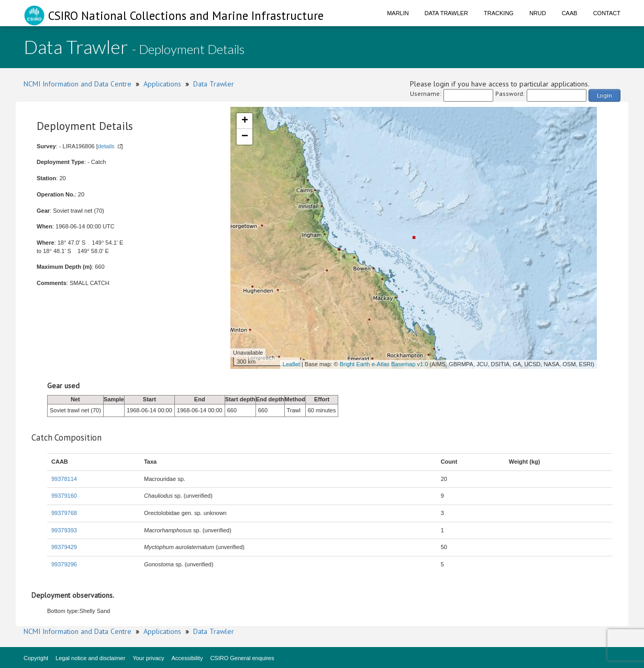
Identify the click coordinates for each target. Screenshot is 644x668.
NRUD (538, 13)
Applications (162, 84)
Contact (607, 13)
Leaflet (291, 364)
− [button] (245, 137)
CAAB (570, 13)
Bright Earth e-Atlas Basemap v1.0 (384, 364)
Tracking (499, 13)
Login (604, 95)
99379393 (64, 530)
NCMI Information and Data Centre (77, 84)
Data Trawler (446, 13)
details (106, 146)
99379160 (64, 496)
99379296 (64, 564)
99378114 (64, 479)
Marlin (398, 13)
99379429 (64, 547)
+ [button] (245, 121)
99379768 (64, 513)
